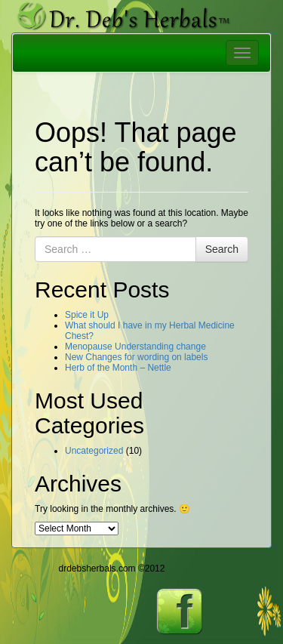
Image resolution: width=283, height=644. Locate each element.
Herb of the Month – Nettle (118, 368)
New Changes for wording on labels (136, 357)
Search (222, 249)
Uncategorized (94, 451)
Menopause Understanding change (135, 347)
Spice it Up (87, 315)
